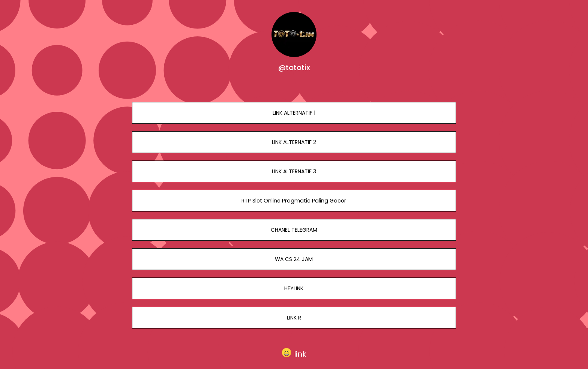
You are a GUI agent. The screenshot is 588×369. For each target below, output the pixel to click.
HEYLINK (294, 288)
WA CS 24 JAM (294, 259)
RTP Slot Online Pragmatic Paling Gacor (294, 201)
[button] (294, 352)
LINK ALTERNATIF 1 (294, 113)
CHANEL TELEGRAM (294, 230)
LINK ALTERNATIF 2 (294, 142)
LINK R (294, 318)
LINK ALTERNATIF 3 (294, 171)
